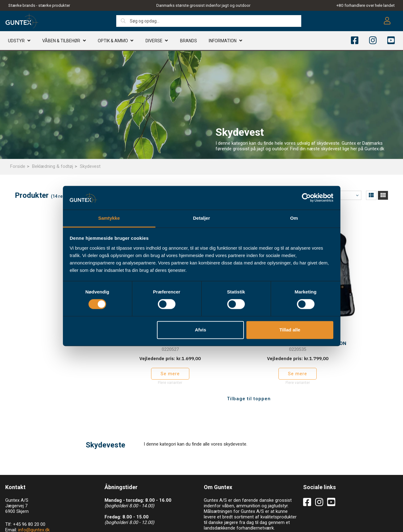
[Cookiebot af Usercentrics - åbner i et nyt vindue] (306, 198)
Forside (18, 166)
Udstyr (16, 42)
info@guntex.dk (34, 497)
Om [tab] (294, 218)
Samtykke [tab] (109, 218)
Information (223, 42)
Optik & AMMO (113, 42)
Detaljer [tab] (201, 218)
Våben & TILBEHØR (61, 42)
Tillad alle (290, 330)
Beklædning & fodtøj (53, 166)
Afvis (201, 330)
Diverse (154, 42)
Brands (189, 42)
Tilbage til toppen (249, 366)
